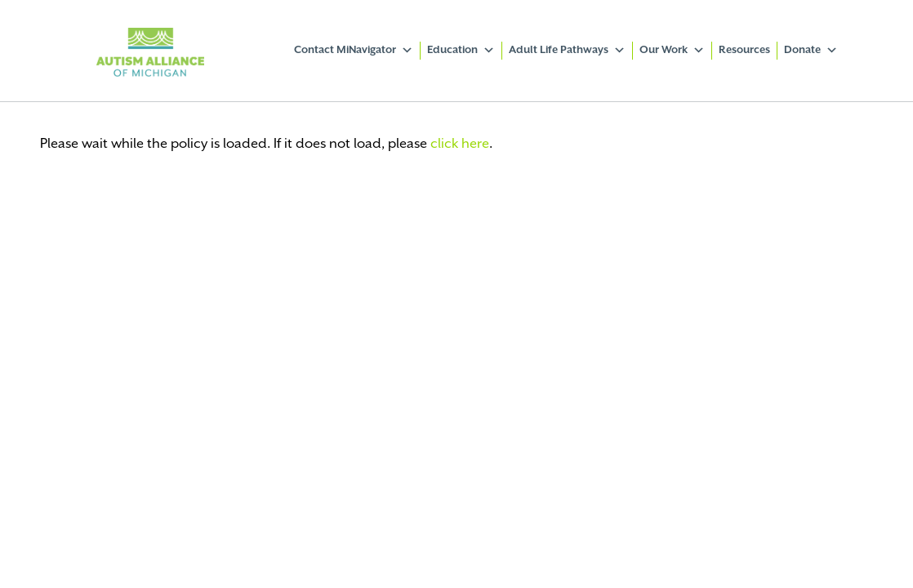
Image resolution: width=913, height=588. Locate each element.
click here (460, 144)
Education (461, 51)
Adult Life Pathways (567, 51)
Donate (811, 51)
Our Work (672, 51)
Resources (744, 50)
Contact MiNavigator (354, 51)
